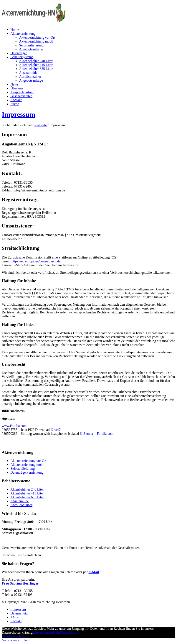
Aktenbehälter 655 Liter (27, 497)
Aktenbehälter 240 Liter (27, 489)
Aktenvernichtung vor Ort (28, 461)
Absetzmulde (20, 501)
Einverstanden (43, 632)
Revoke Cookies (13, 636)
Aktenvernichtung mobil (27, 465)
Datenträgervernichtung (27, 472)
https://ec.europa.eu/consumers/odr (36, 261)
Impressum (18, 114)
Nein (56, 632)
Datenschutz (68, 632)
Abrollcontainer (21, 505)
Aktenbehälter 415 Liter (27, 493)
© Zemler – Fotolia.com (97, 434)
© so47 (55, 430)
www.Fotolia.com (14, 426)
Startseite (40, 125)
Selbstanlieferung (23, 469)
